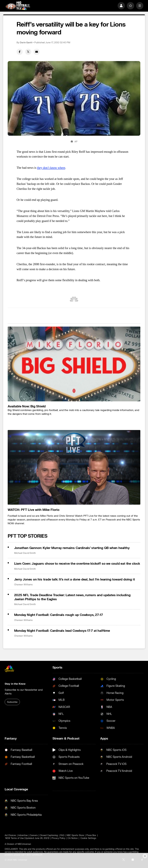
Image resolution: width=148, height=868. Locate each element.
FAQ (62, 835)
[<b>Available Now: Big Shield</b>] (74, 364)
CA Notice (73, 838)
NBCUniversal (24, 844)
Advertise (23, 835)
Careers (34, 835)
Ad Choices (10, 835)
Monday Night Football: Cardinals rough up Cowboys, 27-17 (59, 615)
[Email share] (37, 52)
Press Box (91, 835)
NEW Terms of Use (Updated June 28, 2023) (27, 838)
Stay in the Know (15, 684)
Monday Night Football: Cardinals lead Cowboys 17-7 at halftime (62, 631)
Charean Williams (23, 585)
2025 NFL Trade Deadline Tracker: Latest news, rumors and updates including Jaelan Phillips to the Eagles (72, 597)
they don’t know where (51, 168)
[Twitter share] (28, 52)
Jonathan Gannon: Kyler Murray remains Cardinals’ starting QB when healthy (72, 548)
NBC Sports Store (75, 835)
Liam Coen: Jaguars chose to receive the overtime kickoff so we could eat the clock (77, 564)
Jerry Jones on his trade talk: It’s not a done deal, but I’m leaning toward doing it (75, 579)
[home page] (18, 6)
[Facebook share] (20, 52)
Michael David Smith (25, 553)
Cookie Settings (88, 838)
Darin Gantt (26, 43)
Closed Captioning (49, 835)
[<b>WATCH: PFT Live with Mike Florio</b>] (74, 467)
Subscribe (12, 702)
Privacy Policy (59, 838)
